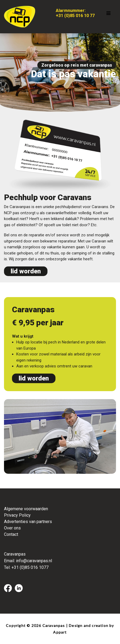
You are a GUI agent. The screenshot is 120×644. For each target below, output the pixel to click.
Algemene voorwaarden (26, 509)
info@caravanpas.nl (34, 561)
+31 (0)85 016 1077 (30, 567)
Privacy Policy (17, 515)
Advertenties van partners (28, 522)
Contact (11, 534)
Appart (60, 632)
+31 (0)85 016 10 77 (75, 16)
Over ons (12, 528)
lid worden (26, 271)
